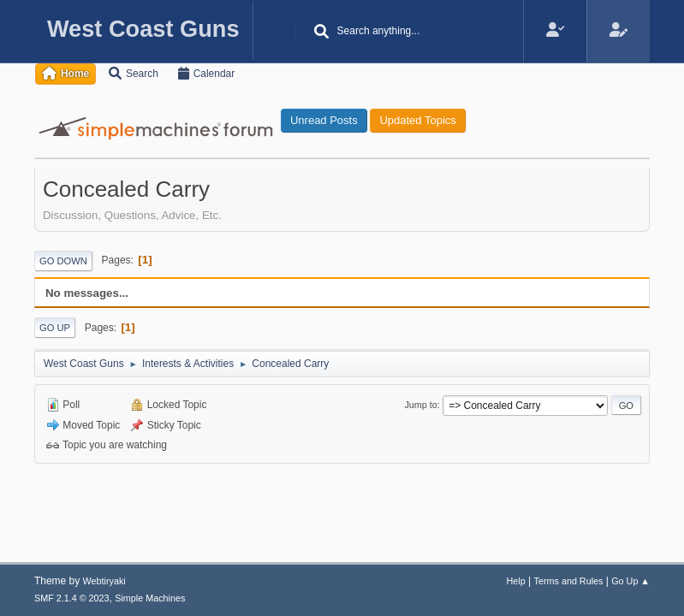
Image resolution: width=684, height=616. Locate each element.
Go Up (55, 328)
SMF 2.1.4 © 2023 (72, 598)
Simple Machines (150, 598)
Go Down (63, 261)
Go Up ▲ (630, 581)
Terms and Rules (569, 581)
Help (516, 581)
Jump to (420, 405)
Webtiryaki (104, 581)
